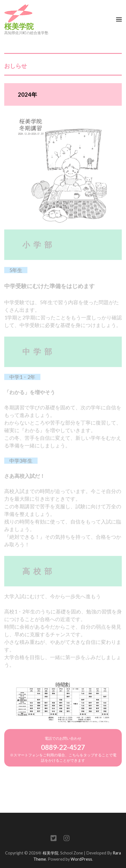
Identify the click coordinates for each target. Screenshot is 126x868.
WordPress (81, 859)
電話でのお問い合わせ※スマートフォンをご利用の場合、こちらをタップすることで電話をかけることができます (63, 749)
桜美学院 (19, 26)
